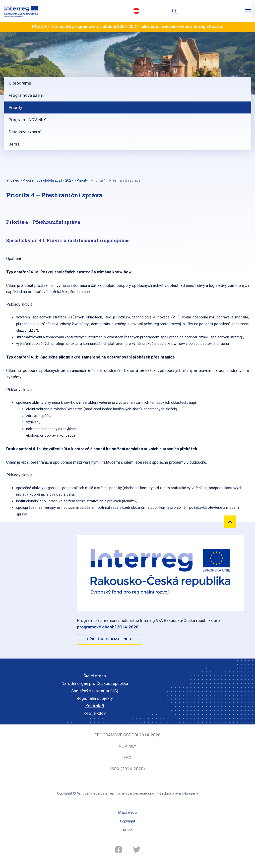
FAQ (128, 758)
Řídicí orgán (95, 676)
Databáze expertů (25, 132)
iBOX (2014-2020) (127, 769)
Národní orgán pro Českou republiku (95, 683)
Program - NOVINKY (27, 120)
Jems (14, 144)
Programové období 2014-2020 (128, 735)
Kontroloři (95, 706)
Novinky (127, 746)
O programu (20, 83)
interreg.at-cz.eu (206, 26)
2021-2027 (128, 26)
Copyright (128, 821)
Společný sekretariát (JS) (95, 691)
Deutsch (136, 11)
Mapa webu (127, 813)
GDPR (127, 830)
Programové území (27, 95)
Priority (15, 107)
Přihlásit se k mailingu (109, 639)
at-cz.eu (13, 180)
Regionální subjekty (95, 698)
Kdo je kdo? (95, 713)
